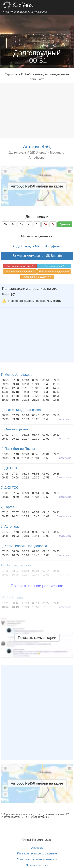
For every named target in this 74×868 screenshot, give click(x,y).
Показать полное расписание (37, 586)
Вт (13, 224)
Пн (5, 224)
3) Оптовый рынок (15, 429)
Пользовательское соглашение (37, 853)
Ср (21, 224)
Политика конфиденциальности (37, 859)
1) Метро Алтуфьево (16, 375)
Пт (37, 224)
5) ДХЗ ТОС (10, 468)
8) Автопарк (10, 526)
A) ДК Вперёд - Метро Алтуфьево (37, 246)
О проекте (37, 848)
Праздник (65, 224)
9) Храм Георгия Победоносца (24, 546)
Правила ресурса (37, 865)
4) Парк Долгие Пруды (18, 449)
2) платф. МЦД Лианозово (21, 410)
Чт (29, 224)
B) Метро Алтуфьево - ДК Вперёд (37, 256)
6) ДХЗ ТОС (10, 488)
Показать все (64, 419)
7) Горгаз (7, 507)
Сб (45, 224)
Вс (53, 224)
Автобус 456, (37, 147)
